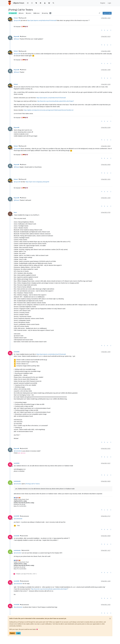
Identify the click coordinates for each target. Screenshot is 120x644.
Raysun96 (16, 37)
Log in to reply (107, 13)
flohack (16, 18)
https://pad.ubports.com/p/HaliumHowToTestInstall (42, 20)
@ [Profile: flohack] (17, 39)
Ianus (15, 212)
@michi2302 (24, 449)
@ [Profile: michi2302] (17, 451)
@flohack (23, 37)
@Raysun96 (22, 18)
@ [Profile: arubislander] (18, 519)
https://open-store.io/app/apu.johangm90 (37, 182)
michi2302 (17, 352)
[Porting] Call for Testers (33, 484)
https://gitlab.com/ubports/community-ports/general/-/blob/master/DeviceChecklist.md (49, 110)
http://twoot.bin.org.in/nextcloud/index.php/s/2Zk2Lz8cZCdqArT (56, 101)
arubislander (17, 481)
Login (18, 633)
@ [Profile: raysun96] (17, 20)
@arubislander (25, 516)
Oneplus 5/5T (13, 13)
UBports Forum (19, 3)
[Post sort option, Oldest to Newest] (100, 13)
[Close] (110, 619)
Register (12, 633)
